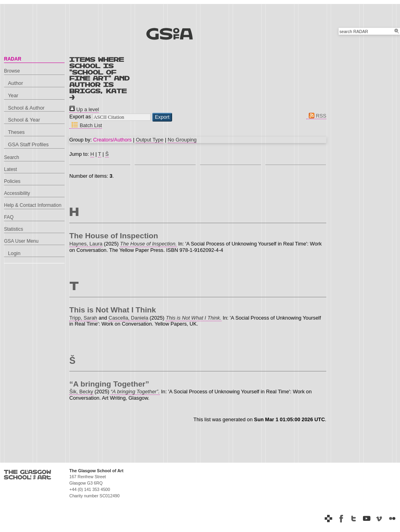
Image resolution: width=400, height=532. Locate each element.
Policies (12, 181)
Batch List (86, 125)
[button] (162, 117)
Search (12, 157)
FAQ (9, 217)
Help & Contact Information (33, 205)
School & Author (26, 108)
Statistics (14, 229)
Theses (16, 132)
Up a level (84, 109)
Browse (12, 71)
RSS (316, 116)
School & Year (24, 120)
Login (14, 253)
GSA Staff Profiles (28, 144)
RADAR (13, 59)
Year (13, 95)
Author (16, 83)
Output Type (150, 140)
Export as (80, 117)
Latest (11, 169)
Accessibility (17, 193)
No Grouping (182, 140)
